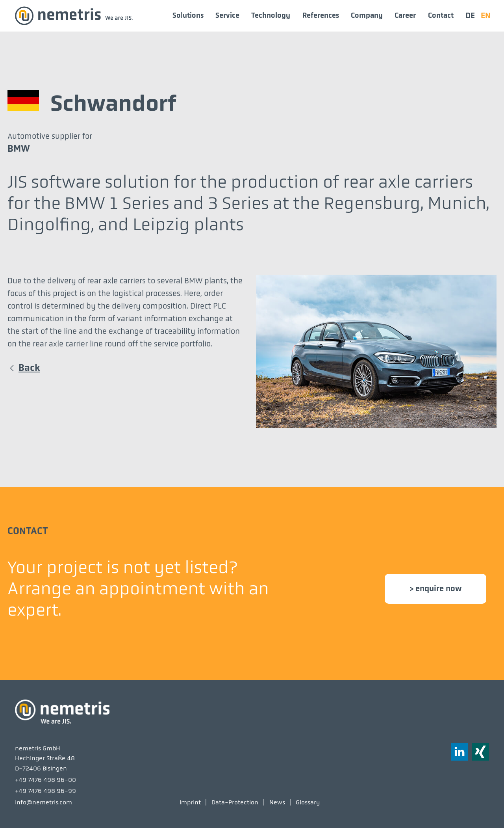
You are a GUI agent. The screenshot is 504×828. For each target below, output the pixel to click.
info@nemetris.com (44, 802)
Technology (271, 15)
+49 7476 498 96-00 (45, 780)
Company (367, 15)
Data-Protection (235, 802)
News (277, 802)
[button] (480, 752)
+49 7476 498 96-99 (45, 791)
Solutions (188, 15)
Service (227, 15)
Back (29, 368)
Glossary (308, 802)
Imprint (190, 802)
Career (405, 15)
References (321, 15)
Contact (441, 15)
